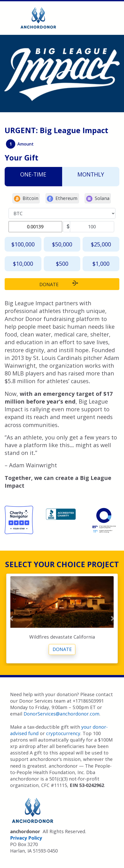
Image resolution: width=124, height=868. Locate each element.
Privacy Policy (26, 838)
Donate (62, 649)
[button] (11, 618)
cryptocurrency (63, 733)
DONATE (62, 284)
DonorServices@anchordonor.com (61, 714)
